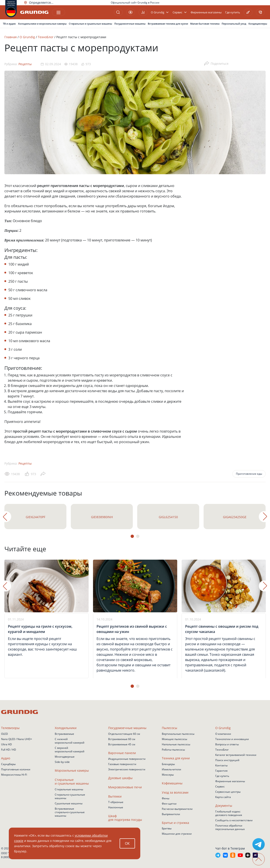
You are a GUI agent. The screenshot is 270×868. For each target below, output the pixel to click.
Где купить (233, 12)
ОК (127, 843)
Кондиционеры (258, 24)
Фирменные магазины (206, 12)
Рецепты (25, 64)
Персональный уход (234, 24)
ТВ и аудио (9, 24)
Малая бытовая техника (205, 24)
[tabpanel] (35, 517)
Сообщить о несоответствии (234, 820)
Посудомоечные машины (130, 24)
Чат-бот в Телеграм (230, 848)
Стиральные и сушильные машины (90, 24)
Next (264, 517)
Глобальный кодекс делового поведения (229, 813)
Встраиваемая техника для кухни (168, 24)
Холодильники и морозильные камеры (42, 24)
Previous (6, 517)
